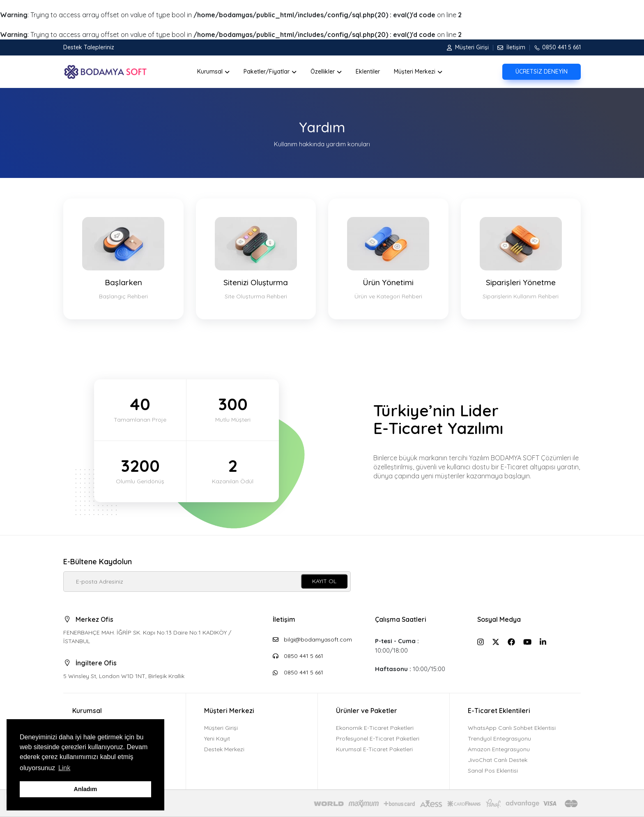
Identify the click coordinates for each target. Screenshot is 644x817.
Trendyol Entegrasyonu (499, 739)
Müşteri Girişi (468, 47)
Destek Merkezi (224, 749)
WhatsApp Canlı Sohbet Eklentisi (512, 728)
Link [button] (64, 768)
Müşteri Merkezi (229, 711)
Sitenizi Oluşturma (256, 259)
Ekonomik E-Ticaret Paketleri (375, 728)
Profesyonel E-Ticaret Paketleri (378, 739)
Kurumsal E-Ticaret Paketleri (374, 749)
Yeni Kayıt (217, 739)
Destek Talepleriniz (89, 47)
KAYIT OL (324, 581)
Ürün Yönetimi (388, 259)
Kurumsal (87, 711)
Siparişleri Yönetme (521, 259)
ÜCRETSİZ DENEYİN (542, 72)
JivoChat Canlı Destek (498, 760)
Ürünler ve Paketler (367, 711)
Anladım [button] (86, 789)
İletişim (509, 47)
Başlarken (123, 259)
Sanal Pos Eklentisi (493, 771)
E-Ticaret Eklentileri (499, 711)
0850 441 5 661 (555, 47)
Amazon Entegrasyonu (499, 749)
